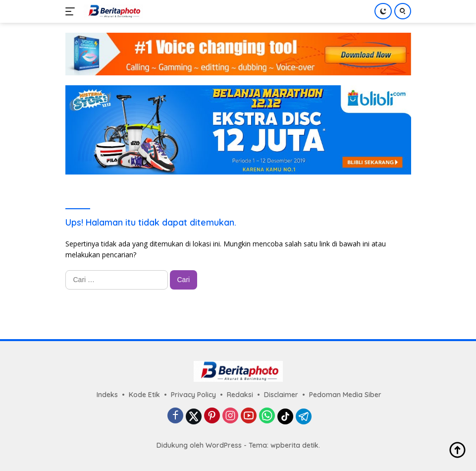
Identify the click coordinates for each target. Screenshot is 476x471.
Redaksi (240, 395)
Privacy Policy (193, 395)
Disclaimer (281, 395)
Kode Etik (144, 395)
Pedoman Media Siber (345, 395)
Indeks (107, 395)
